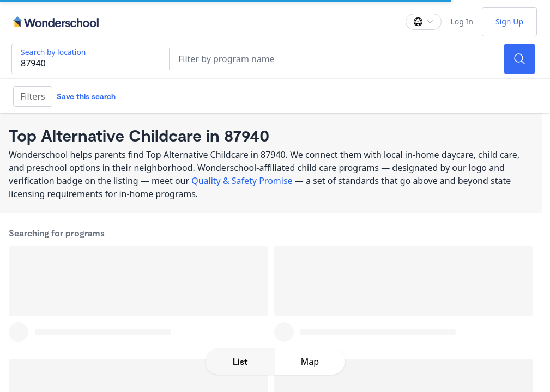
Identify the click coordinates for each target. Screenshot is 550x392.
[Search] (519, 59)
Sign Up (509, 22)
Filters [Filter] (33, 96)
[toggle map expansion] (310, 362)
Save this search (86, 96)
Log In (461, 22)
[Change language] (424, 22)
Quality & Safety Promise (242, 181)
